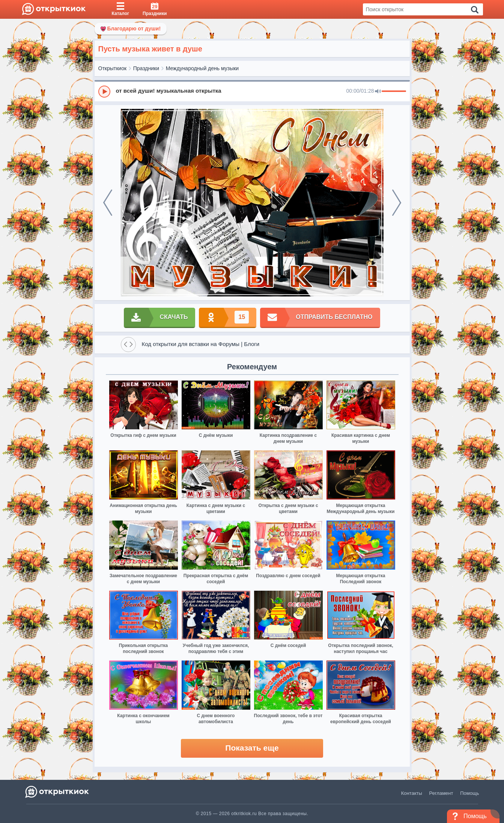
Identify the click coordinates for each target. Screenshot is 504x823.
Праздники (146, 68)
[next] (397, 203)
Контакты (412, 793)
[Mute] (378, 92)
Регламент (441, 793)
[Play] (104, 92)
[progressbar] (394, 92)
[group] (252, 91)
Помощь (469, 793)
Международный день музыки (202, 68)
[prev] (108, 203)
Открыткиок (113, 68)
